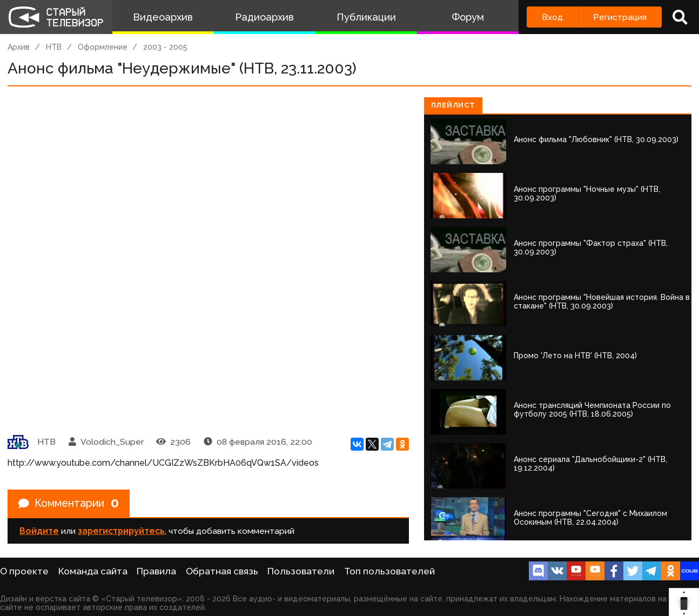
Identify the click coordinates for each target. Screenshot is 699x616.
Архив (19, 47)
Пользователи (301, 571)
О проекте (24, 571)
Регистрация (620, 17)
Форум (468, 17)
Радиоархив (264, 17)
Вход (552, 17)
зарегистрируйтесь (121, 531)
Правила (156, 571)
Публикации (366, 17)
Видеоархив (163, 17)
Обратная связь (222, 571)
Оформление (103, 47)
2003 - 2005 (165, 47)
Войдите (39, 531)
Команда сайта (93, 571)
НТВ (54, 47)
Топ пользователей (389, 571)
